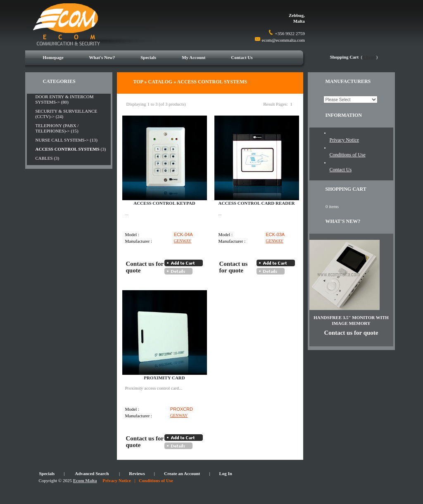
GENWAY (183, 241)
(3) (71, 149)
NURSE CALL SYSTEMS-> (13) (67, 140)
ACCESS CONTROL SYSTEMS (212, 82)
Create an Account (182, 473)
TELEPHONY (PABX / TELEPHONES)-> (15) (57, 128)
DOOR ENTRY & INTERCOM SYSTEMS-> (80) (65, 99)
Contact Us (242, 57)
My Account (194, 57)
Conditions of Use (348, 155)
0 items (369, 57)
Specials (148, 57)
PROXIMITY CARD (164, 378)
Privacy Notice (345, 140)
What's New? (102, 57)
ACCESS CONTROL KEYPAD (164, 203)
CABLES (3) (48, 158)
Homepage (53, 57)
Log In (226, 473)
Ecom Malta (85, 480)
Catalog (160, 82)
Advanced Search (92, 473)
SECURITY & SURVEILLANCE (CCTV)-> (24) (67, 114)
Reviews (137, 473)
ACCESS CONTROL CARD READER (257, 203)
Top (138, 82)
